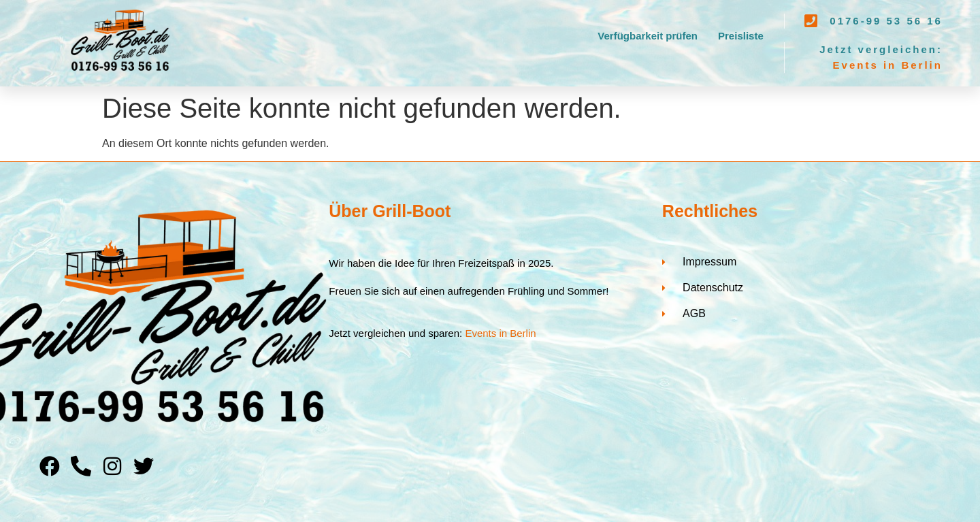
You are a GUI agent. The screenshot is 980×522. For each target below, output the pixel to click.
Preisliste (741, 36)
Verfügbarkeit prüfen (648, 36)
